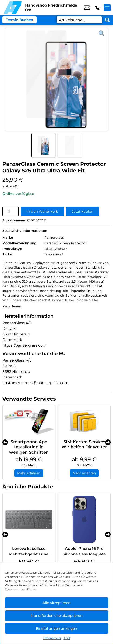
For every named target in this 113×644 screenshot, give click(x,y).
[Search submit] (107, 20)
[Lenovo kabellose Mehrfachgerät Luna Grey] (29, 520)
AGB (67, 638)
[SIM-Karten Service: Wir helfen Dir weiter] (84, 421)
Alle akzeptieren (56, 603)
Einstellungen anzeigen (56, 628)
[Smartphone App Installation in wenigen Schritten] (29, 421)
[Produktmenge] (10, 211)
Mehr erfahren (29, 473)
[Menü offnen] (107, 8)
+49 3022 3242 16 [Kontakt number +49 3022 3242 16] (97, 8)
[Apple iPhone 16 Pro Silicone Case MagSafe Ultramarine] (84, 520)
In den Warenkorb (42, 211)
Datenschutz (52, 638)
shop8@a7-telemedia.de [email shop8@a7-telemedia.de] (87, 8)
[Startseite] (13, 8)
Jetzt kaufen (83, 211)
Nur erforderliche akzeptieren (57, 616)
